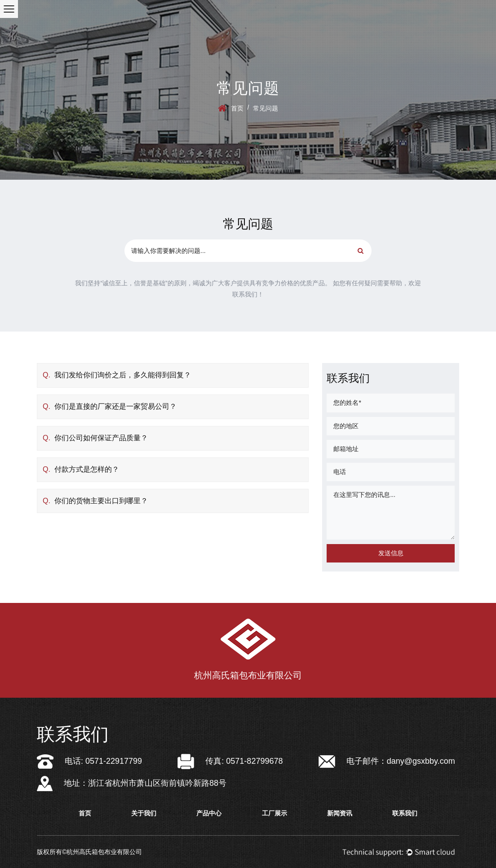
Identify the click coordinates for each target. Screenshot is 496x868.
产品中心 (209, 813)
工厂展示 (275, 813)
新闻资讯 (340, 813)
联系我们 (405, 813)
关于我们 (144, 813)
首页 (237, 108)
